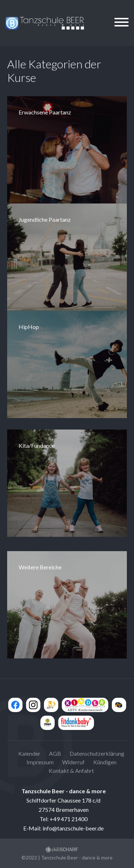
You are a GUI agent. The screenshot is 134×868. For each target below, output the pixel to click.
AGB (55, 753)
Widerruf (73, 762)
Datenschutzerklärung (97, 753)
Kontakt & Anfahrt (71, 771)
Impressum (40, 762)
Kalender (29, 753)
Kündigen (105, 762)
